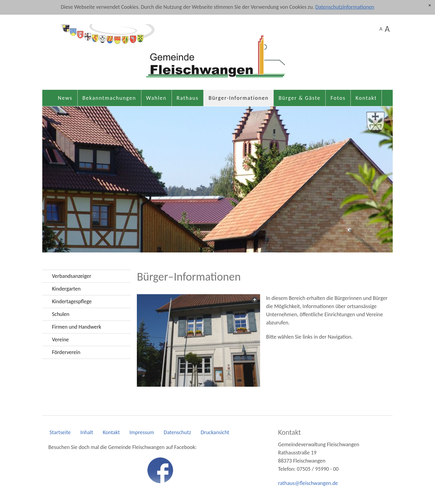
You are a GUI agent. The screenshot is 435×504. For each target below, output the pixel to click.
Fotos (338, 98)
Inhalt (87, 432)
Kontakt (366, 98)
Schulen (61, 314)
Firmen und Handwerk (77, 327)
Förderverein (66, 352)
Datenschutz (177, 432)
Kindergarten (66, 289)
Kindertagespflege (72, 301)
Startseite (60, 432)
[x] (430, 6)
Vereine (60, 340)
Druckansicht (215, 432)
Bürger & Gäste (300, 98)
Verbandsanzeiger (72, 276)
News (65, 98)
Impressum (142, 432)
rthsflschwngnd (308, 483)
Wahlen (156, 98)
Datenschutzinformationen (345, 7)
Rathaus (188, 98)
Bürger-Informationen (238, 98)
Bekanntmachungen (109, 98)
